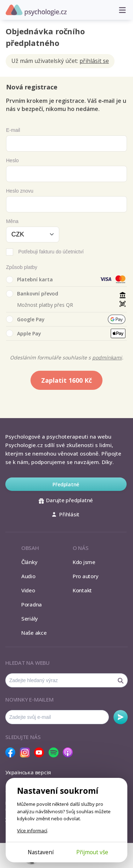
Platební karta (29, 280)
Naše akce (34, 633)
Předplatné (66, 484)
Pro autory (86, 576)
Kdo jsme (84, 562)
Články (29, 562)
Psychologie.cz (36, 10)
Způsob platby (22, 267)
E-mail (13, 130)
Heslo (12, 160)
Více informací (32, 831)
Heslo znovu (20, 191)
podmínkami (107, 357)
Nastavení (41, 852)
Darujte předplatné (66, 500)
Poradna (32, 604)
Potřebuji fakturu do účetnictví (51, 252)
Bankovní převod (32, 294)
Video (28, 590)
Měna (12, 221)
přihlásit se (94, 61)
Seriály (30, 618)
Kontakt (82, 590)
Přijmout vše (92, 852)
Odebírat (121, 717)
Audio (28, 576)
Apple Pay (24, 333)
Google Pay (25, 319)
